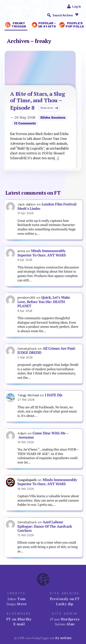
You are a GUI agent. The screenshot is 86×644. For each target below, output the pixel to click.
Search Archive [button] (67, 15)
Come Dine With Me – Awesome (43, 435)
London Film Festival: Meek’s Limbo (47, 206)
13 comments (25, 123)
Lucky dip (65, 604)
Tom (21, 599)
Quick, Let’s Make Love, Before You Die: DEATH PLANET (44, 302)
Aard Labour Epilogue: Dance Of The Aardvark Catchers (45, 526)
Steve (22, 604)
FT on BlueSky (19, 619)
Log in (77, 6)
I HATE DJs (54, 395)
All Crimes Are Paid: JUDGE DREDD (47, 351)
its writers (63, 638)
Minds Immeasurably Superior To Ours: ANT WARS (42, 253)
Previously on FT (65, 599)
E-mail (19, 624)
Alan (70, 624)
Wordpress (70, 619)
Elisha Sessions (53, 117)
